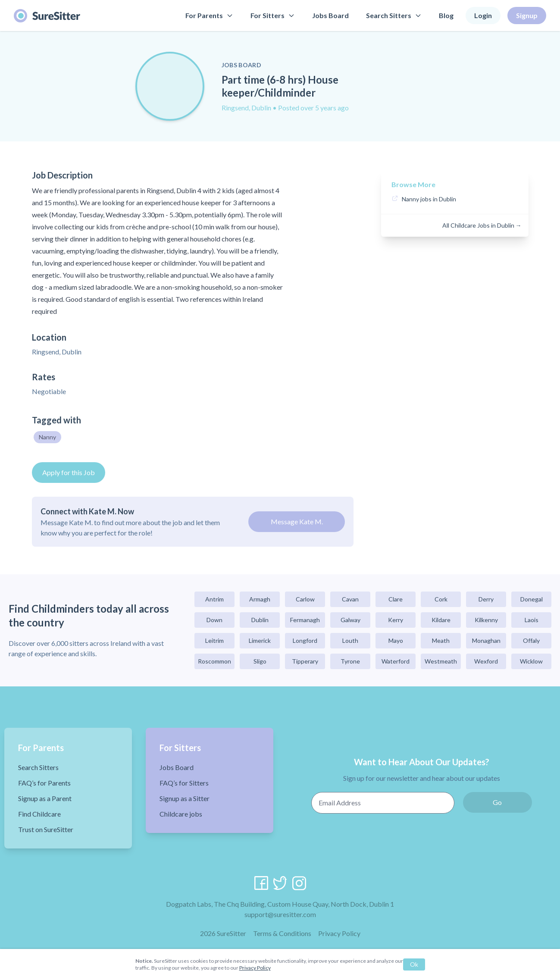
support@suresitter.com (280, 914)
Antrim (214, 599)
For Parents (209, 15)
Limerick (260, 640)
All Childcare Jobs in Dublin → (482, 225)
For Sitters (273, 15)
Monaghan (486, 640)
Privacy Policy (339, 933)
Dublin (260, 620)
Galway (350, 620)
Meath (441, 640)
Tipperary (305, 661)
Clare (396, 599)
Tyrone (350, 661)
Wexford (486, 661)
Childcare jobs (181, 814)
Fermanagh (305, 620)
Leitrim (214, 640)
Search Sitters (394, 15)
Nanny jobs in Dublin (429, 199)
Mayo (396, 640)
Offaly (531, 640)
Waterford (396, 661)
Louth (350, 640)
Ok (414, 964)
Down (214, 620)
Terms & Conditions (282, 933)
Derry (486, 599)
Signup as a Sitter (185, 798)
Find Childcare (39, 814)
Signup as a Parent (45, 798)
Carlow (305, 599)
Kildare (441, 620)
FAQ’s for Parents (44, 783)
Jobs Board (330, 15)
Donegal (532, 599)
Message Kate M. (297, 521)
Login (483, 15)
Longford (305, 640)
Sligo (260, 661)
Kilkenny (486, 620)
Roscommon (214, 661)
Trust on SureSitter (46, 829)
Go (497, 802)
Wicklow (531, 661)
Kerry (396, 620)
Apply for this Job (69, 472)
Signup (527, 15)
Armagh (260, 599)
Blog (446, 15)
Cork (441, 599)
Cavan (350, 599)
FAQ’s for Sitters (184, 783)
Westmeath (441, 661)
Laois (532, 620)
